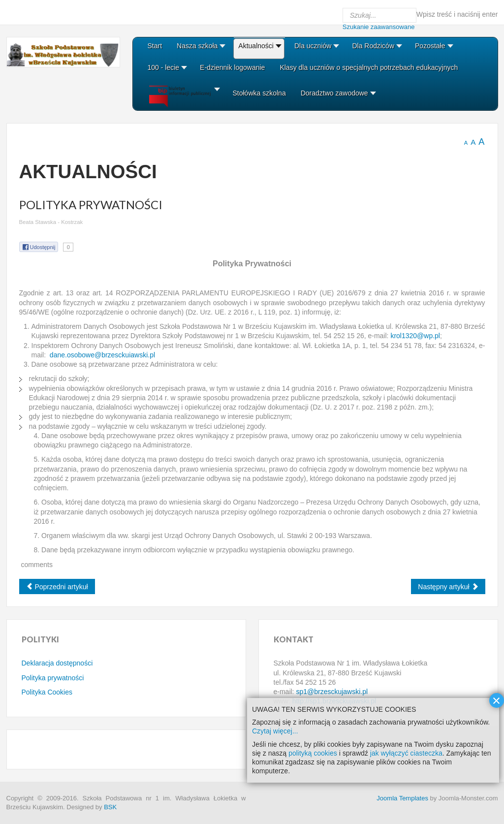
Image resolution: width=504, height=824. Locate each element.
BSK (110, 807)
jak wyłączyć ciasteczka (406, 753)
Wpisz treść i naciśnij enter (457, 14)
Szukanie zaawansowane (379, 27)
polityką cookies (313, 753)
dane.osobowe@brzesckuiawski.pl (102, 355)
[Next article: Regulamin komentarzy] (448, 586)
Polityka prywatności (53, 678)
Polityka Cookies (47, 692)
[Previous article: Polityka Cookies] (57, 586)
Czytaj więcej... (275, 731)
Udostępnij (39, 247)
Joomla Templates (402, 798)
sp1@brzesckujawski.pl (332, 692)
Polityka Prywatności (91, 205)
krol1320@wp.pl (415, 336)
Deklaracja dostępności (57, 663)
